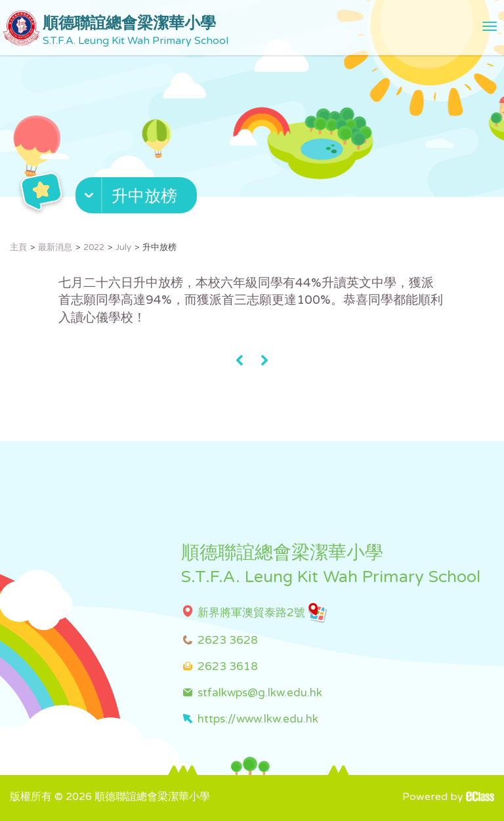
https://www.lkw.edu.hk (258, 719)
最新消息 (55, 247)
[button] (138, 198)
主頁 (18, 247)
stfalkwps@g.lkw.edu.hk (260, 693)
